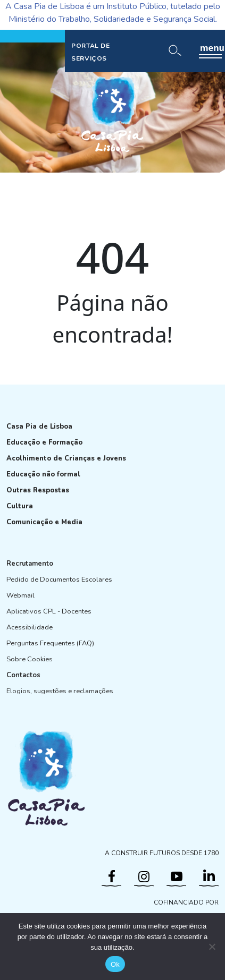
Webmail (20, 595)
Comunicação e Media (44, 522)
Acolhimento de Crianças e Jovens (66, 458)
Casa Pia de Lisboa (39, 427)
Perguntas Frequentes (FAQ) (50, 643)
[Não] (212, 947)
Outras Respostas (38, 490)
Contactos (23, 675)
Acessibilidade (30, 627)
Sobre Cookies (30, 659)
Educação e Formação (44, 442)
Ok (115, 964)
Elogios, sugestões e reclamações (60, 691)
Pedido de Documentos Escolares (59, 580)
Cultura (20, 506)
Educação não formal (43, 474)
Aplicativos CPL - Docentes (49, 611)
